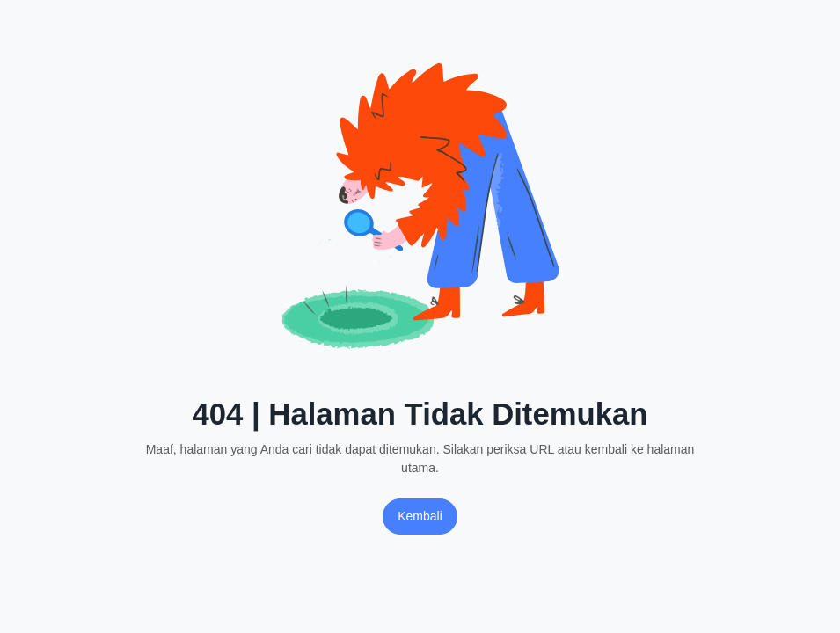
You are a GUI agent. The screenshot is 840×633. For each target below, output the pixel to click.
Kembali (420, 516)
